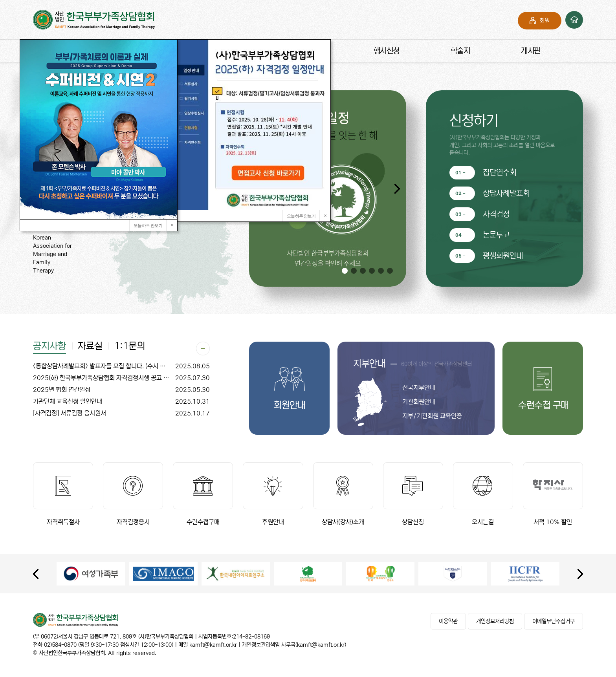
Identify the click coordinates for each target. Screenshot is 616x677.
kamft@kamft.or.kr (213, 645)
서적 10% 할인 (553, 494)
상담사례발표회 (506, 193)
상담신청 (413, 494)
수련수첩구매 (203, 494)
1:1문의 (130, 347)
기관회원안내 (419, 402)
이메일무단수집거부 (554, 621)
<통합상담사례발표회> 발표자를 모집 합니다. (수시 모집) (121, 366)
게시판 (531, 51)
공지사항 (49, 347)
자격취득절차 (63, 494)
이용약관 (448, 621)
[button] (397, 188)
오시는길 (483, 494)
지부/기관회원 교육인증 (432, 416)
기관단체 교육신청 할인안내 (121, 401)
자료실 (90, 347)
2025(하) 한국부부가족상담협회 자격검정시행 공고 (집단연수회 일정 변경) (121, 378)
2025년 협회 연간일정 (121, 390)
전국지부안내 (419, 388)
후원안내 (273, 494)
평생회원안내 (503, 256)
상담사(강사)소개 (343, 494)
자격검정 (496, 214)
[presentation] (36, 574)
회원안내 (290, 405)
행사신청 (387, 51)
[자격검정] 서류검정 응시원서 (121, 413)
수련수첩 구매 (543, 405)
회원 (544, 21)
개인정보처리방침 (495, 621)
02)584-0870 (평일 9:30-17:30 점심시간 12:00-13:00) (109, 645)
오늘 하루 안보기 (301, 216)
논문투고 (496, 235)
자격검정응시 (133, 494)
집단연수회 (500, 173)
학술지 (460, 51)
